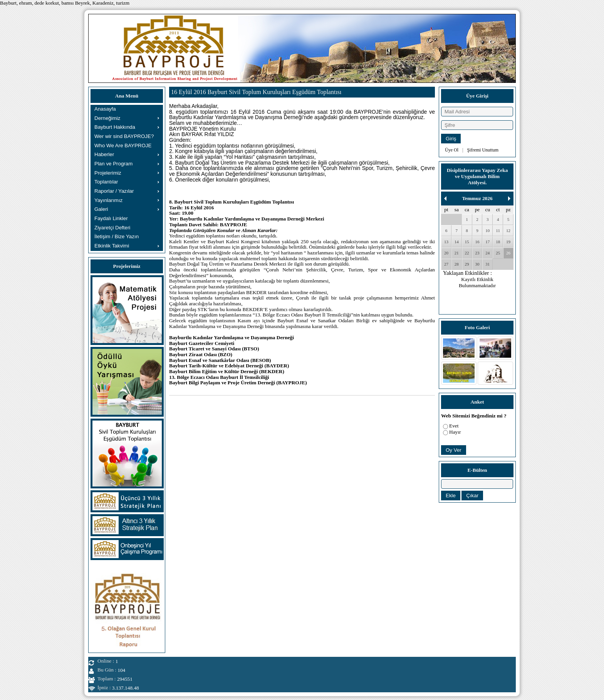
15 (467, 242)
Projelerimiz (108, 173)
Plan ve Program (113, 164)
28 (457, 264)
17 (487, 242)
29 (467, 264)
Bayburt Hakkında (115, 127)
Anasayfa (105, 109)
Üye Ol (452, 150)
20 (446, 253)
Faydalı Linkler (111, 218)
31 (487, 264)
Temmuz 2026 (477, 198)
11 (498, 231)
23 (477, 253)
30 (477, 264)
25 (498, 253)
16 (477, 242)
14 (457, 242)
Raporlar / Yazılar (114, 191)
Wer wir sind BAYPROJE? (124, 136)
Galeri (101, 209)
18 (498, 242)
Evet (454, 426)
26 (508, 253)
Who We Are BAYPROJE (123, 146)
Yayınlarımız (108, 200)
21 (457, 253)
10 (487, 231)
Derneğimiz (107, 118)
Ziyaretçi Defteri (112, 228)
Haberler (104, 154)
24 (487, 253)
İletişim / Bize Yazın (117, 236)
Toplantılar (106, 182)
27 (446, 264)
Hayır (455, 432)
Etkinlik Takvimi (112, 246)
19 (508, 242)
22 (467, 253)
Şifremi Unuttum (483, 150)
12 (508, 231)
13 (446, 242)
